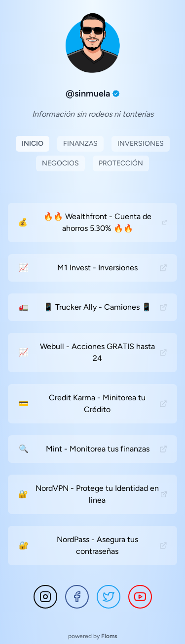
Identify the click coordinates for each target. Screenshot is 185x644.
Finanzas (80, 144)
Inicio (33, 144)
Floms (109, 636)
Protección (121, 163)
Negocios (60, 163)
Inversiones (141, 144)
